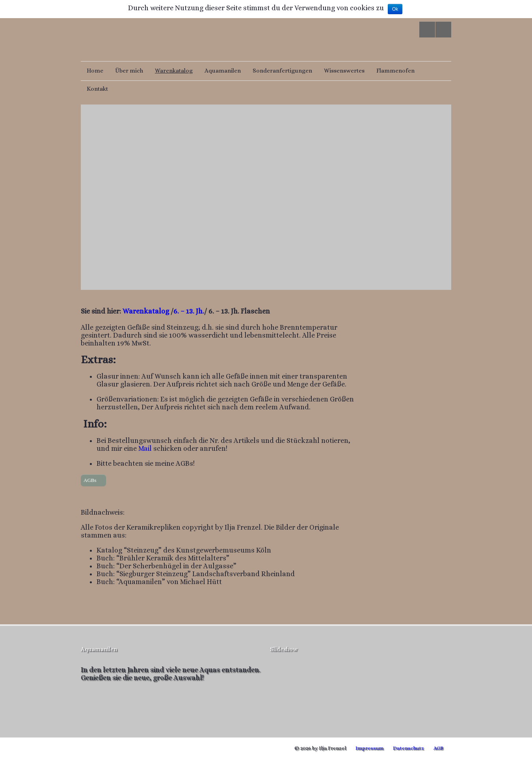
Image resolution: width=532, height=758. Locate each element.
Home (95, 71)
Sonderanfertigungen (282, 71)
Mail (144, 448)
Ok (395, 9)
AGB (438, 748)
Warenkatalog (174, 71)
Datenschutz (408, 748)
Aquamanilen (223, 71)
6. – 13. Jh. (189, 311)
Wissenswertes (344, 71)
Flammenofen (395, 71)
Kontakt (97, 89)
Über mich (129, 71)
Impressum (369, 748)
